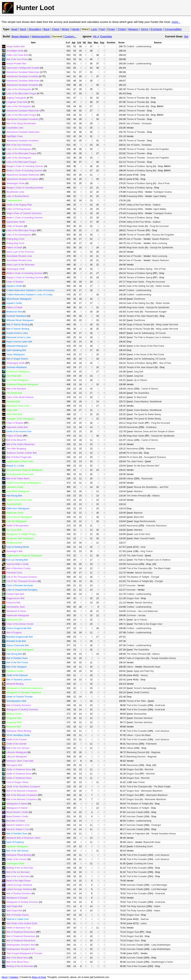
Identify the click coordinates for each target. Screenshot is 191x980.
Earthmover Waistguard (18, 372)
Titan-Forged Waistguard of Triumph (24, 953)
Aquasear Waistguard (17, 846)
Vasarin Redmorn (160, 239)
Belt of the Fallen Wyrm (18, 479)
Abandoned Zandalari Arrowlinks (22, 76)
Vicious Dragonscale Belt (19, 628)
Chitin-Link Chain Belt (17, 55)
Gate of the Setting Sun (138, 286)
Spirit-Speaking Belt (16, 350)
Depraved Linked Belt (17, 427)
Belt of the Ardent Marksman (20, 444)
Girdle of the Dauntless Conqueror (23, 787)
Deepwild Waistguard (17, 346)
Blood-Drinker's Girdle (17, 812)
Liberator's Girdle (15, 487)
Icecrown (131, 586)
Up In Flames (140, 380)
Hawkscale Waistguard (18, 615)
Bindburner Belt (14, 312)
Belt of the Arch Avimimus (19, 145)
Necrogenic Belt (14, 765)
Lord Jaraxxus (162, 731)
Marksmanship (41, 36)
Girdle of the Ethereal (17, 675)
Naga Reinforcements (145, 521)
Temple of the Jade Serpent (140, 316)
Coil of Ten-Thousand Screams (22, 577)
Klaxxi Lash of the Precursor (20, 252)
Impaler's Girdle (14, 286)
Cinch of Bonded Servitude (20, 586)
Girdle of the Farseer (17, 740)
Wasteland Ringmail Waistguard (22, 384)
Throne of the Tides (136, 701)
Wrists (65, 29)
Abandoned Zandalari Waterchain (23, 72)
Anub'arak (160, 705)
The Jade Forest (135, 461)
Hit (96, 36)
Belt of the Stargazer (17, 667)
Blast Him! (139, 517)
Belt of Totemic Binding (18, 325)
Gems (145, 29)
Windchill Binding (15, 684)
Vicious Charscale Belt (18, 645)
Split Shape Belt (14, 906)
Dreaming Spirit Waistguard (20, 650)
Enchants (156, 29)
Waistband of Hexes (16, 611)
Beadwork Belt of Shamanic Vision (23, 838)
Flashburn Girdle (15, 671)
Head (14, 29)
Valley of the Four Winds (139, 205)
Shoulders (35, 29)
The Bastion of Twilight (138, 577)
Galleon (157, 205)
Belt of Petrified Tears (17, 658)
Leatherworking (144, 46)
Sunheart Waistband (16, 316)
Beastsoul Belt (14, 727)
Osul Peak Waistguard (17, 380)
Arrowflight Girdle (15, 51)
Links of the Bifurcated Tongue (21, 94)
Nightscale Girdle (15, 513)
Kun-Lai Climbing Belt (17, 560)
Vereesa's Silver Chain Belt (20, 761)
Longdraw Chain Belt (17, 102)
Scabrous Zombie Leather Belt (21, 453)
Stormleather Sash (16, 607)
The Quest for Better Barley (147, 414)
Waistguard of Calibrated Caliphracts (25, 688)
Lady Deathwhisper (161, 945)
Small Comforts (141, 692)
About (5, 977)
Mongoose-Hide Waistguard (20, 538)
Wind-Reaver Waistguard (19, 299)
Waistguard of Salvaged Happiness (24, 692)
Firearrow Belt (13, 603)
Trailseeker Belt (14, 201)
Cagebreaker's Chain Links (20, 461)
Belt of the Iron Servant (18, 748)
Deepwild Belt (13, 402)
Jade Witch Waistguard (18, 491)
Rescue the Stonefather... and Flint (151, 487)
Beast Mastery (21, 36)
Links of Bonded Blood (18, 196)
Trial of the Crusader (137, 705)
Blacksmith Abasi (152, 667)
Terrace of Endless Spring (139, 166)
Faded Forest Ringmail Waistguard (24, 483)
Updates (14, 977)
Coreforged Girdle (15, 864)
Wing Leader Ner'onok (167, 325)
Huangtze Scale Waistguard (20, 419)
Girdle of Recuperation (18, 526)
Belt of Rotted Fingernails (19, 457)
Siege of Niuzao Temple (138, 325)
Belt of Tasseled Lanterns (19, 680)
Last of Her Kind (142, 534)
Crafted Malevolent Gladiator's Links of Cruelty (29, 295)
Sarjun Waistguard (15, 355)
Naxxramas (132, 427)
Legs (94, 29)
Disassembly (140, 714)
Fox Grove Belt (14, 530)
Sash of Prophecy (15, 842)
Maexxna (151, 449)
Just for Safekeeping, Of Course (150, 333)
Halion (157, 906)
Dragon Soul (133, 598)
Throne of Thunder (136, 89)
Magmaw (156, 752)
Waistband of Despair (17, 898)
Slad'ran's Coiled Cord (17, 919)
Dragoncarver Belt (15, 598)
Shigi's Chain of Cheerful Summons (24, 213)
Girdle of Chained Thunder (19, 697)
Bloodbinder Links (15, 192)
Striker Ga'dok (163, 286)
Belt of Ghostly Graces (18, 915)
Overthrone (139, 299)
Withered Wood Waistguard (20, 320)
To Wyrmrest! (140, 397)
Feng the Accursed (159, 226)
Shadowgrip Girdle (16, 183)
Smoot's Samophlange (145, 688)
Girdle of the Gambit (16, 744)
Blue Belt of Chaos (16, 821)
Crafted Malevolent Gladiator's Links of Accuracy (30, 290)
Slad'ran (145, 919)
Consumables (173, 29)
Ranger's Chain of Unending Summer (25, 166)
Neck (23, 29)
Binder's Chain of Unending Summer (24, 171)
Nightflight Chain (15, 136)
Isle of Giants (133, 123)
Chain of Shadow (15, 226)
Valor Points (139, 782)
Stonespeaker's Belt (16, 701)
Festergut (156, 825)
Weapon (133, 29)
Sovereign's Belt (14, 551)
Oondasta (146, 123)
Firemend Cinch (14, 573)
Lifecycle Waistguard (17, 752)
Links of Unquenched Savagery (22, 590)
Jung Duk (138, 372)
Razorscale (147, 479)
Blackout (138, 513)
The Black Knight (162, 568)
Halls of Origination (136, 658)
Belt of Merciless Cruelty (18, 568)
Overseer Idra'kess (143, 718)
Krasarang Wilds (135, 192)
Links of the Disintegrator (19, 89)
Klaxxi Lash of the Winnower (20, 265)
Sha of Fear (164, 183)
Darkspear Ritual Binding (19, 731)
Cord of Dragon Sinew (17, 782)
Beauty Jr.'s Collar (15, 466)
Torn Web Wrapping (16, 449)
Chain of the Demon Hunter (20, 624)
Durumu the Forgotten (162, 89)
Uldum (130, 667)
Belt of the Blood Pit (16, 440)
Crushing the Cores (143, 864)
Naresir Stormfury (144, 573)
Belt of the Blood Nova (17, 958)
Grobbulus (151, 427)
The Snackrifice (141, 393)
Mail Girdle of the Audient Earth (22, 923)
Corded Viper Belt (15, 594)
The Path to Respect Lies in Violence (152, 337)
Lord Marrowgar (159, 885)
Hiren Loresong (159, 243)
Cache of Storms (150, 389)
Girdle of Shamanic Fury (18, 928)
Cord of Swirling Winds (18, 547)
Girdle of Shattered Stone (19, 769)
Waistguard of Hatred (17, 804)
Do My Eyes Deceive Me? (147, 466)
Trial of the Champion (137, 568)
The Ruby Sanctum (136, 906)
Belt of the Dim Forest (17, 663)
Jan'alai (142, 615)
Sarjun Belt (12, 410)
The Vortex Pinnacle (137, 496)
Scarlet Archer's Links (17, 333)
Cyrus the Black (143, 735)
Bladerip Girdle (14, 714)
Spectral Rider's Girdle (18, 564)
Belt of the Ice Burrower (18, 872)
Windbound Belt (14, 543)
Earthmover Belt (14, 620)
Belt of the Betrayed (16, 389)
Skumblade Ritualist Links (19, 256)
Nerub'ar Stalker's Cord (18, 825)
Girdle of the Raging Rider (19, 205)
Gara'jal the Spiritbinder (161, 248)
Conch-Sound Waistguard (19, 517)
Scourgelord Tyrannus (155, 457)
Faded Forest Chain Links (19, 500)
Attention (138, 491)
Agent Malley (160, 196)
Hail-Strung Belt (14, 496)
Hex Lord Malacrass (148, 611)
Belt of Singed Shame (17, 359)
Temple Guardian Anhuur (164, 658)
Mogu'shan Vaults (135, 226)
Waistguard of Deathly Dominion (22, 710)
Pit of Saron (133, 453)
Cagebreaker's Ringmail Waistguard (24, 556)
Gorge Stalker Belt (15, 46)
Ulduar (130, 389)
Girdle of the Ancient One (19, 432)
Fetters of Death (14, 248)
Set (186, 36)
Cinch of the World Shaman (20, 397)
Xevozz (144, 675)
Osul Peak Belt (14, 376)
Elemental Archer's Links (19, 337)
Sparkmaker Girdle (16, 222)
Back (46, 29)
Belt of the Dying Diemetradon (21, 123)
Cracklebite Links (15, 128)
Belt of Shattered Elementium (21, 932)
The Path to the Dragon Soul (148, 624)
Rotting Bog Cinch (15, 239)
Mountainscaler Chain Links (20, 474)
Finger (111, 29)
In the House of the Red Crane (149, 346)
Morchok (149, 769)
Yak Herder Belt (14, 393)
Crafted (130, 46)
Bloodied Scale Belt (16, 641)
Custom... (70, 36)
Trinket (122, 29)
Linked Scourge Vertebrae (19, 885)
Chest (55, 29)
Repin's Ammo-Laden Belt (19, 342)
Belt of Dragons (14, 633)
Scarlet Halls (133, 312)
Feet (102, 29)
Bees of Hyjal (39, 977)
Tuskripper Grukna (163, 192)
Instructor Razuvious (156, 526)
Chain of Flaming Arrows (19, 209)
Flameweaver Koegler (156, 312)
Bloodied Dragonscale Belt (19, 637)
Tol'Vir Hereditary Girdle (18, 735)
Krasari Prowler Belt (16, 64)
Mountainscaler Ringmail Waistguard (25, 470)
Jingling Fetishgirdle (16, 98)
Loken (144, 923)
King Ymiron (147, 551)
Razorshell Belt (14, 504)
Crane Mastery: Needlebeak (148, 402)
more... (176, 22)
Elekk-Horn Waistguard (18, 509)
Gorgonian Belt (14, 718)
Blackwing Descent (136, 752)
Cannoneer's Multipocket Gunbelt (23, 68)
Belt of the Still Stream (17, 851)
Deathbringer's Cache (162, 962)
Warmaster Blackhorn (152, 791)
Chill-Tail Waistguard (17, 521)
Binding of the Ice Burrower (20, 868)
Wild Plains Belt (14, 414)
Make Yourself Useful (144, 538)
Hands (75, 29)
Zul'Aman (131, 611)
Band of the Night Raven (19, 881)
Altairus (156, 496)
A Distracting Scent (143, 846)
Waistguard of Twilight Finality (21, 534)
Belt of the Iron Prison (17, 59)
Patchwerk (151, 744)
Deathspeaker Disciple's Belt (21, 945)
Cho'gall (155, 577)
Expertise (106, 36)
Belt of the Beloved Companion (22, 791)
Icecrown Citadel (135, 812)
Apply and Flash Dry (144, 671)
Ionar (143, 547)
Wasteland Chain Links (18, 406)
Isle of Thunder (134, 239)
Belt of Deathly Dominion (19, 705)
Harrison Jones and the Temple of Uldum (154, 432)
